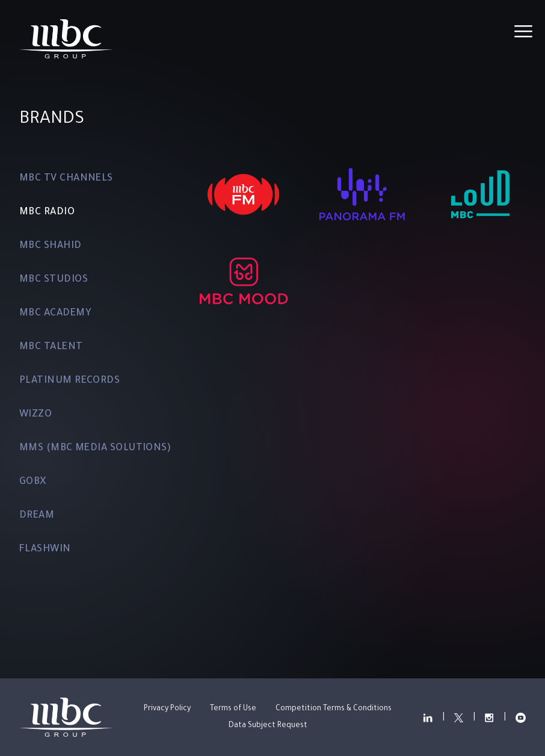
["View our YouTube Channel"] (521, 717)
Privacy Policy (167, 709)
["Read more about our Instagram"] (489, 717)
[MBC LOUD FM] (480, 194)
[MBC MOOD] (244, 281)
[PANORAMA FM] (362, 194)
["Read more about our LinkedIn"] (427, 717)
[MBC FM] (244, 194)
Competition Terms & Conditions (334, 709)
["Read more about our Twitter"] (459, 717)
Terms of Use (233, 709)
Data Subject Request (268, 726)
